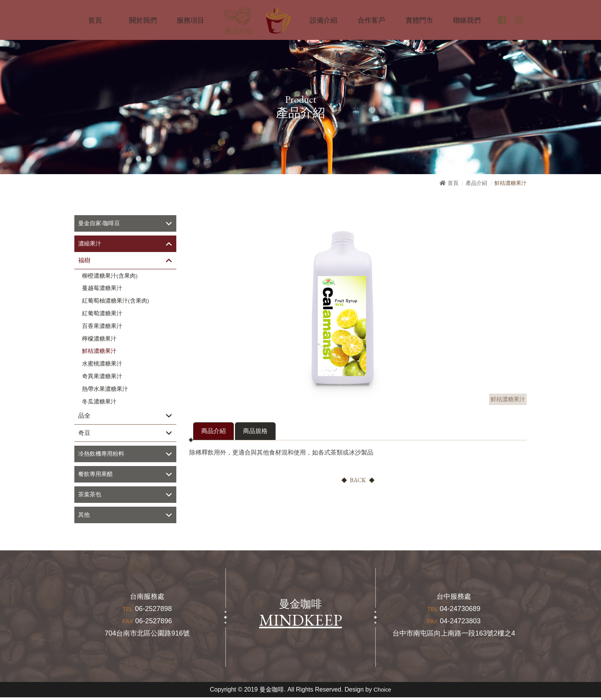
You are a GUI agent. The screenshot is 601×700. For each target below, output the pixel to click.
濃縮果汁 (90, 244)
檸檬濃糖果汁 (99, 339)
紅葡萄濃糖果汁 (102, 314)
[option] (343, 307)
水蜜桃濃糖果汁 (102, 365)
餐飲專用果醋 (97, 476)
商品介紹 (213, 431)
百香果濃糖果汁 (102, 327)
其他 (84, 517)
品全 (84, 417)
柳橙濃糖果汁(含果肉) (110, 277)
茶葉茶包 (90, 497)
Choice (383, 692)
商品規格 (255, 431)
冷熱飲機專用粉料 (103, 455)
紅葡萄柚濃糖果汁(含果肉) (116, 302)
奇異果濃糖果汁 (102, 377)
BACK (358, 480)
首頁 (453, 183)
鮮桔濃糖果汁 (99, 352)
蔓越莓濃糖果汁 (102, 289)
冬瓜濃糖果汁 (99, 402)
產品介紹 (476, 183)
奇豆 (84, 434)
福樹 (84, 261)
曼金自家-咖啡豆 (100, 223)
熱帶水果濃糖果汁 (105, 390)
